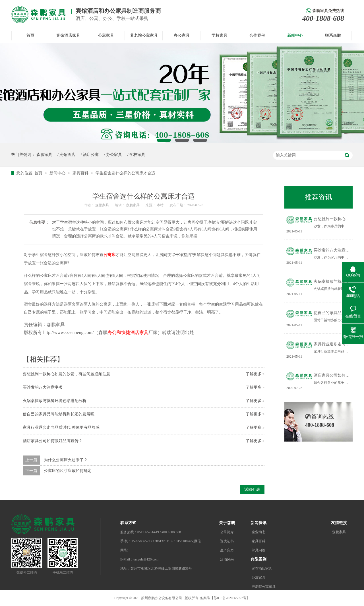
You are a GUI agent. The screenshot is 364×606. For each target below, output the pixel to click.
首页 (30, 35)
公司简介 (227, 532)
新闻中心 (295, 35)
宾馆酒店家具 (68, 35)
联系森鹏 (333, 35)
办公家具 (182, 35)
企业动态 (258, 532)
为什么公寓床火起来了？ (66, 460)
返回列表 (252, 489)
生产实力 (227, 550)
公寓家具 (106, 35)
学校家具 (220, 35)
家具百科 (81, 173)
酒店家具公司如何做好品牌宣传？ (53, 441)
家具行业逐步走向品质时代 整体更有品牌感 (61, 427)
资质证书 (227, 541)
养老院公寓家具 (144, 35)
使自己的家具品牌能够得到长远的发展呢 (59, 414)
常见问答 (258, 550)
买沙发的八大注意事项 (43, 387)
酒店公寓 (91, 155)
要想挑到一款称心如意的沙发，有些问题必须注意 (67, 374)
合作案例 (257, 35)
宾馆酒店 (67, 155)
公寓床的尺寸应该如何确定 (68, 471)
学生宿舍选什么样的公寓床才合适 (125, 173)
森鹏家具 (44, 155)
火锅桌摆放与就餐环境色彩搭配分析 (55, 401)
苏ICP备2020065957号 (230, 598)
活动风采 (227, 559)
